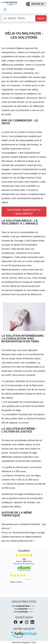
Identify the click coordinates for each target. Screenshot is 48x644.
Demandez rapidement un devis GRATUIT (24, 212)
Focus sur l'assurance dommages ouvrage (23, 533)
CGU (34, 642)
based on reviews (24, 560)
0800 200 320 (38, 4)
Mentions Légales (21, 642)
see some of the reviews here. (24, 564)
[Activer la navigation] (5, 10)
